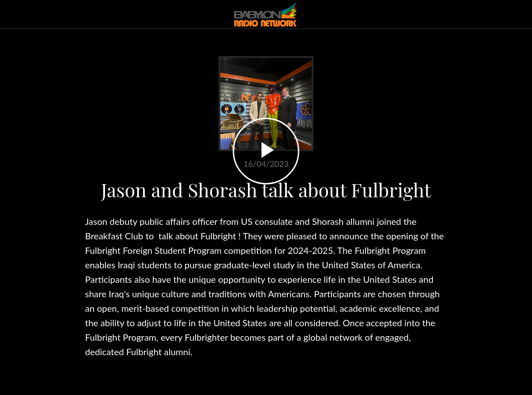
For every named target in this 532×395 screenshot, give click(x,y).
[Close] (14, 14)
